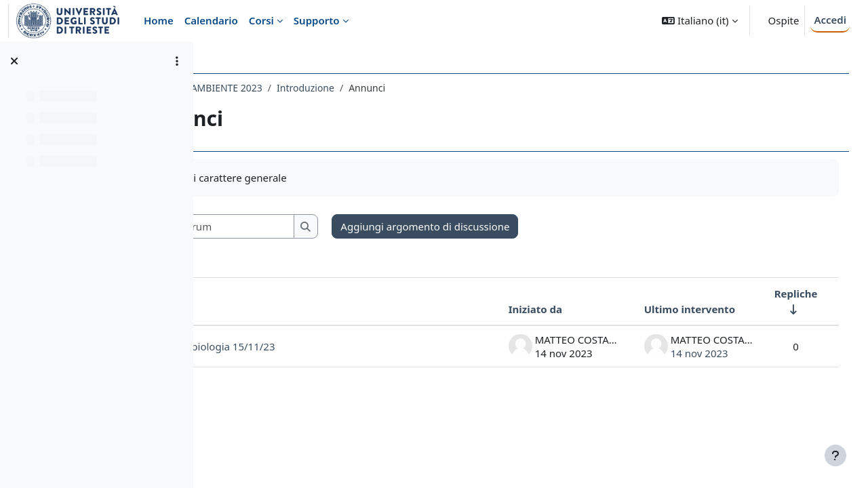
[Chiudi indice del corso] (14, 61)
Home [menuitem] (159, 20)
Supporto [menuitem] (317, 20)
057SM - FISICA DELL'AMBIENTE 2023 (301, 88)
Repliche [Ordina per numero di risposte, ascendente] (776, 293)
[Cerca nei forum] (332, 227)
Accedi (830, 20)
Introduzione (426, 88)
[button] (699, 21)
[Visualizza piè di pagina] (835, 455)
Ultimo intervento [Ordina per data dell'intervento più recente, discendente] (670, 309)
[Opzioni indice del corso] (177, 61)
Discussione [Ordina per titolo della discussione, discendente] (266, 309)
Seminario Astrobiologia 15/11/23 (316, 346)
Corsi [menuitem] (261, 20)
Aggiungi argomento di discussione (546, 226)
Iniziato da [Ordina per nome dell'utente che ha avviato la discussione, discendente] (516, 309)
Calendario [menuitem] (211, 20)
